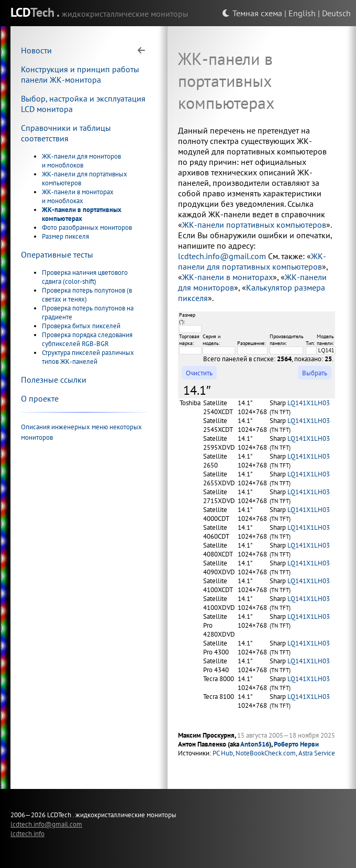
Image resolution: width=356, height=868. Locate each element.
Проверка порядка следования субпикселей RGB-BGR (87, 339)
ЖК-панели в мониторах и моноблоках (78, 196)
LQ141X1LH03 (309, 403)
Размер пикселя (65, 236)
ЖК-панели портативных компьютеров (254, 225)
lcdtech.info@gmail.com (222, 256)
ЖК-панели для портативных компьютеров (252, 261)
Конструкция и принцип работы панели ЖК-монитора (80, 74)
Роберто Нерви (296, 744)
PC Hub (223, 753)
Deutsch (336, 13)
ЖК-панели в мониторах (227, 277)
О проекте (40, 398)
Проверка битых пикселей (81, 326)
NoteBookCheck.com (266, 753)
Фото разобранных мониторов (87, 227)
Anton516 (255, 744)
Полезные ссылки (54, 380)
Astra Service (317, 753)
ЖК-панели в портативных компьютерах (82, 214)
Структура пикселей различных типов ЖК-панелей (88, 357)
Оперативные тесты (57, 254)
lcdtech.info (27, 833)
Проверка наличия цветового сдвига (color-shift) (85, 277)
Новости (36, 50)
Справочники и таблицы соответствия (66, 133)
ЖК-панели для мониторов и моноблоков (81, 161)
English (302, 13)
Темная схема (252, 13)
